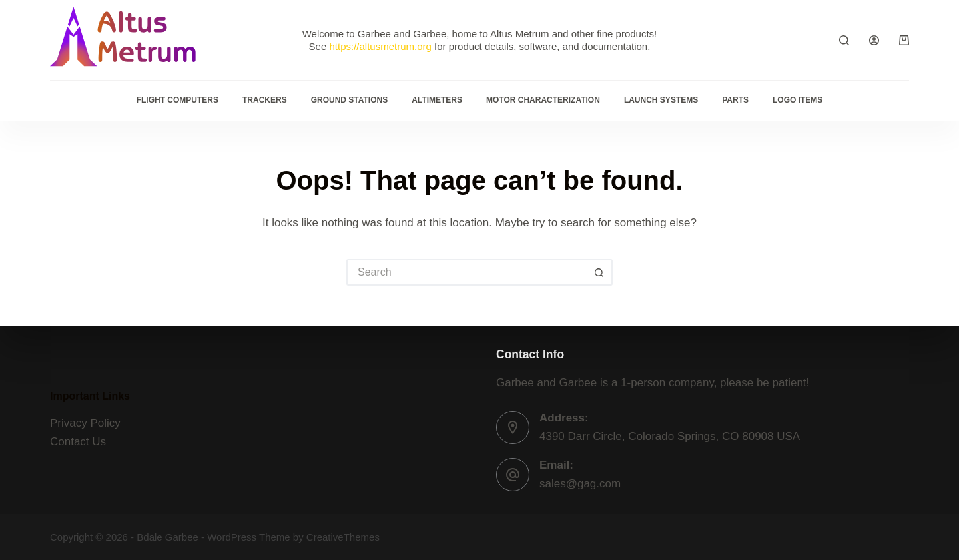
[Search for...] (466, 272)
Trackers (265, 100)
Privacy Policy (85, 423)
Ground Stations (350, 100)
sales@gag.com (580, 484)
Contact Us (78, 442)
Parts (735, 100)
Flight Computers (177, 100)
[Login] (874, 40)
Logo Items (798, 100)
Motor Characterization (543, 100)
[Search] (844, 40)
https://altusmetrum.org (380, 46)
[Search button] (599, 272)
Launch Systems (661, 100)
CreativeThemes (343, 537)
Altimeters (437, 100)
